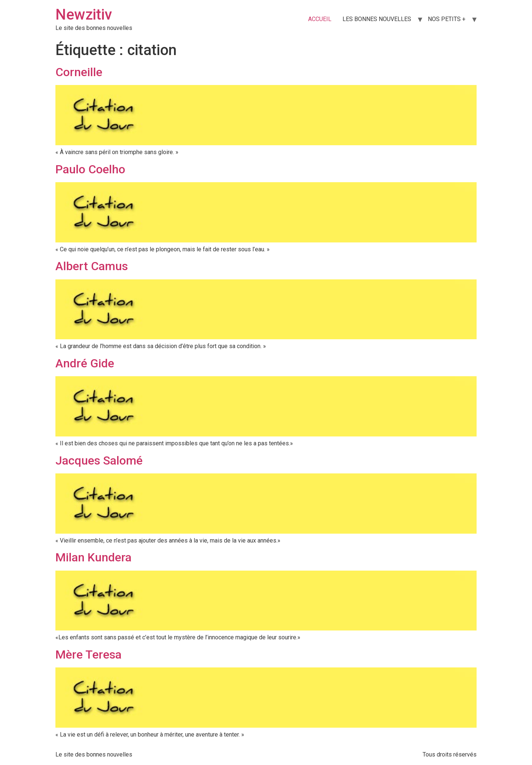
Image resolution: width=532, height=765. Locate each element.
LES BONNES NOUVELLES (377, 19)
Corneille (79, 72)
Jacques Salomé (99, 460)
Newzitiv (84, 15)
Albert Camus (92, 266)
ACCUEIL (320, 19)
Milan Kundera (93, 557)
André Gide (85, 363)
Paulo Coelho (90, 169)
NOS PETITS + (447, 19)
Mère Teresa (88, 654)
